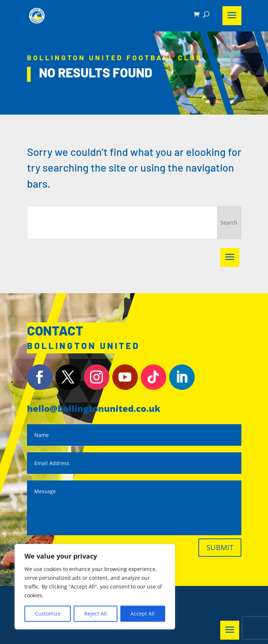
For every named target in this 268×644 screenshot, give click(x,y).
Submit (220, 547)
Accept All (143, 614)
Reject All (96, 614)
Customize (48, 614)
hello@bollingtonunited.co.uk (94, 408)
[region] (95, 587)
